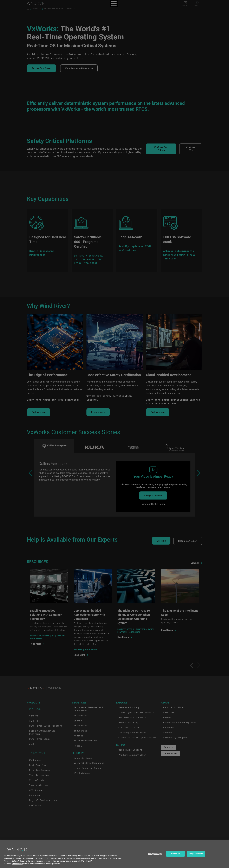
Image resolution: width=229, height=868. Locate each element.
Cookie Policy (17, 863)
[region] (114, 854)
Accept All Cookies (196, 854)
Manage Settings (155, 854)
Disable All (175, 854)
